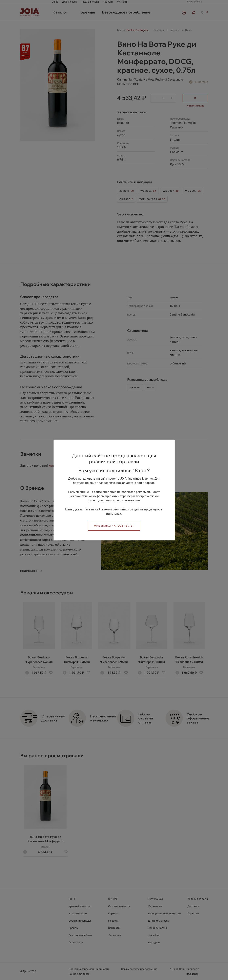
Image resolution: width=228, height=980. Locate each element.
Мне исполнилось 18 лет (114, 526)
